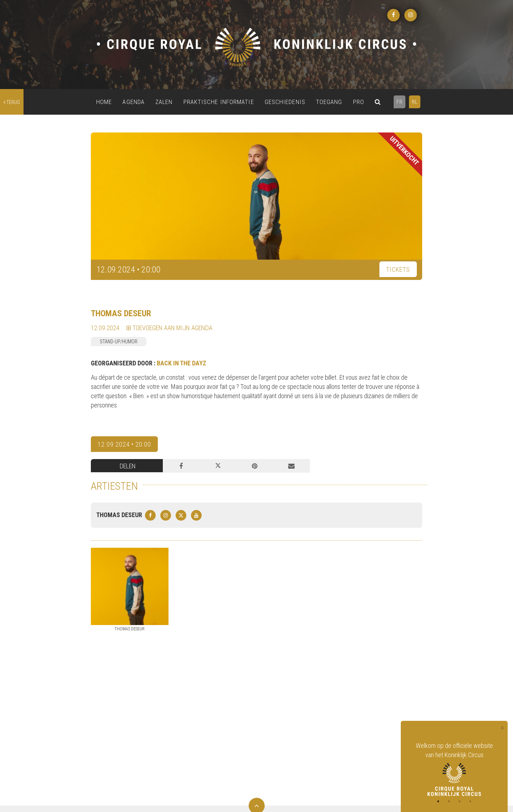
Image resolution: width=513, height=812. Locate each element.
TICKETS (398, 269)
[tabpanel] (454, 769)
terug (12, 102)
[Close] (502, 728)
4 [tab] (470, 801)
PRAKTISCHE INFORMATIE (219, 102)
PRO (359, 102)
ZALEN (164, 102)
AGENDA (134, 102)
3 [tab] (460, 801)
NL (415, 102)
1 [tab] (438, 801)
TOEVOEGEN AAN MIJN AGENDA (169, 328)
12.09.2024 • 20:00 (124, 444)
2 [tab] (449, 801)
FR (400, 102)
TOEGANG (329, 102)
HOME (104, 102)
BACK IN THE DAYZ (182, 363)
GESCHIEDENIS (285, 102)
